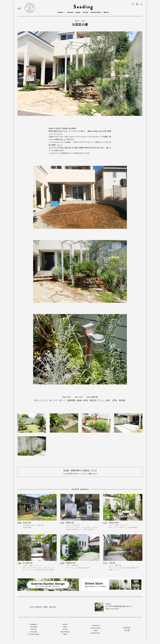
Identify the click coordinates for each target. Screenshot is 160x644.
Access (86, 12)
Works (106, 12)
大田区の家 (80, 25)
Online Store (96, 12)
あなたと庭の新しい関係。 (43, 607)
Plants (61, 12)
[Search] (141, 4)
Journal (70, 12)
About (78, 12)
